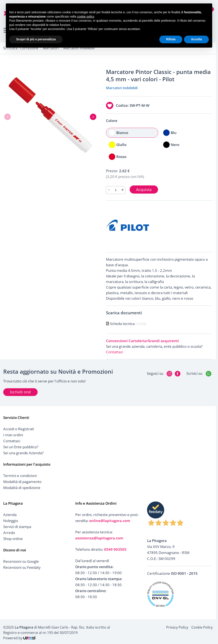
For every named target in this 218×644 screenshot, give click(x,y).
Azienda (10, 515)
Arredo (9, 533)
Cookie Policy (202, 627)
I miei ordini (13, 435)
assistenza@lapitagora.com (99, 538)
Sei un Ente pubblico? (21, 447)
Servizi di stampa (17, 527)
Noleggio (11, 521)
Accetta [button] (196, 39)
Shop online (13, 539)
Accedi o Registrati (19, 429)
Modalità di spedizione (22, 488)
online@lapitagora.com (110, 521)
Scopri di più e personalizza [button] (36, 39)
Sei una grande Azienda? (23, 453)
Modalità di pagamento (22, 482)
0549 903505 (115, 549)
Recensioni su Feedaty (22, 567)
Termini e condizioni (20, 476)
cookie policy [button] (85, 17)
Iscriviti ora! (20, 392)
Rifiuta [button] (171, 39)
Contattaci (114, 352)
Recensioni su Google (21, 561)
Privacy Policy (177, 627)
